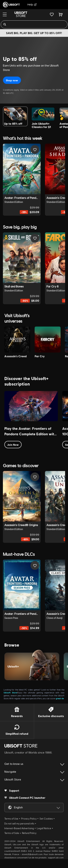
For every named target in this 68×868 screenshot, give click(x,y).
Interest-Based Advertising (19, 828)
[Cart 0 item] (61, 14)
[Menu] (5, 14)
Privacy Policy (29, 819)
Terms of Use (11, 819)
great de (60, 698)
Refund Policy (29, 833)
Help (32, 4)
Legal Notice (44, 828)
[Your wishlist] (52, 14)
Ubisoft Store (10, 693)
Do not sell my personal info (19, 824)
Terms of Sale (12, 833)
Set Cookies (46, 819)
